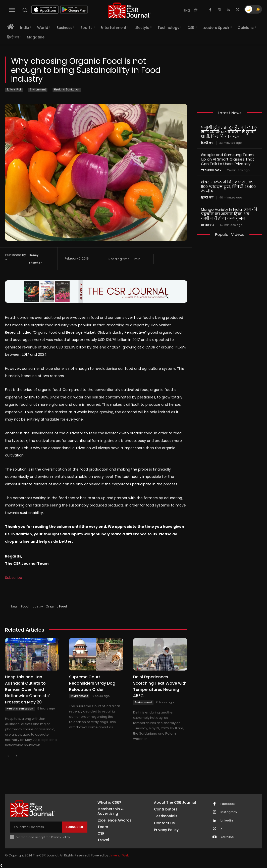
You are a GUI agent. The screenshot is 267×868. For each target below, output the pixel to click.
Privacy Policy (60, 837)
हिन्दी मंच (207, 143)
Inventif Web (120, 855)
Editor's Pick (14, 90)
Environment (38, 90)
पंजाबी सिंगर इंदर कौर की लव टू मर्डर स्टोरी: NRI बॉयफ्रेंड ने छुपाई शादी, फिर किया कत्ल (229, 132)
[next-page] (16, 756)
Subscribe (14, 578)
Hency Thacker (35, 259)
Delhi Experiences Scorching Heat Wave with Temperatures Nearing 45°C (160, 686)
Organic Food (56, 606)
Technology (211, 170)
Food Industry (32, 606)
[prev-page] (8, 756)
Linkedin (227, 821)
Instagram (229, 812)
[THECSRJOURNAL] (130, 10)
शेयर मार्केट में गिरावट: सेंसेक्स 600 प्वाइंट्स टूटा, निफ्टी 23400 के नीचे (228, 187)
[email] (36, 827)
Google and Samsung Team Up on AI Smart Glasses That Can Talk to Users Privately (228, 159)
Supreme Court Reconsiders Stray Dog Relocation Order (92, 683)
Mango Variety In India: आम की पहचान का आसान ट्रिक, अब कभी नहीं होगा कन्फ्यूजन (229, 214)
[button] (25, 10)
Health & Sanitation (67, 90)
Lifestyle (208, 225)
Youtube (227, 837)
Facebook (228, 804)
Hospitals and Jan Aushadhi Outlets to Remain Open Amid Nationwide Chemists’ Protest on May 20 (27, 690)
